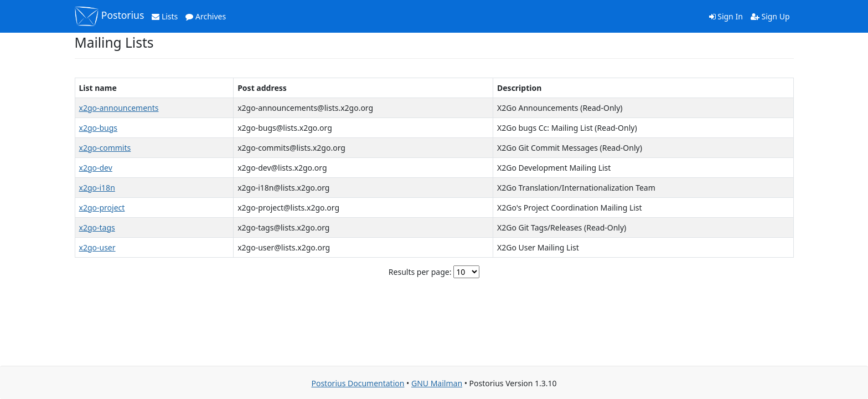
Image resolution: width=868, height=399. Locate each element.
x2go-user (97, 247)
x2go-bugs (99, 128)
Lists (165, 16)
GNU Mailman (437, 383)
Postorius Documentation (358, 383)
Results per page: (420, 272)
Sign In (726, 16)
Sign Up (770, 16)
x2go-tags (97, 227)
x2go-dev (96, 168)
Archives (206, 16)
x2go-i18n (97, 188)
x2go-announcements (119, 108)
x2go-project (102, 208)
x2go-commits (105, 148)
